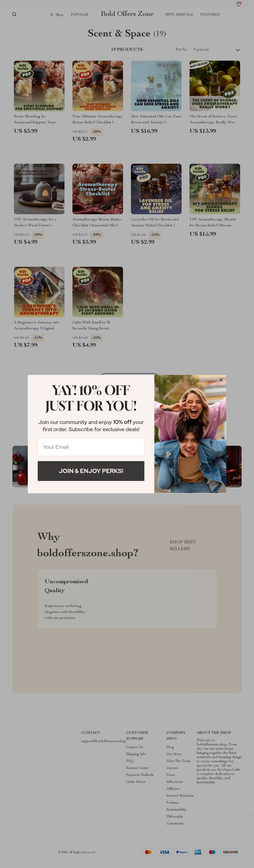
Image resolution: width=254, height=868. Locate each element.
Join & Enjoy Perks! (91, 471)
